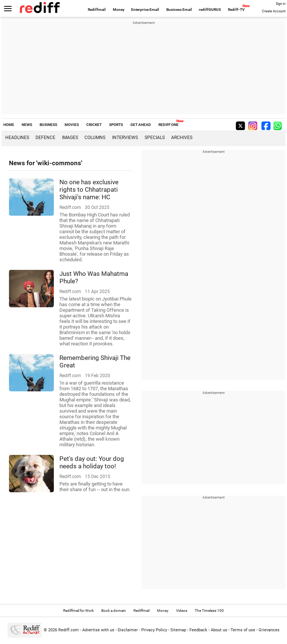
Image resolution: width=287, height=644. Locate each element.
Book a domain (114, 611)
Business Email (179, 10)
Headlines (17, 138)
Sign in (281, 4)
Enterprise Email (145, 10)
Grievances (269, 630)
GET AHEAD (141, 125)
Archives (182, 138)
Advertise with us (98, 630)
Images (70, 138)
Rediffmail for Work (78, 611)
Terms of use (243, 630)
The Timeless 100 (209, 611)
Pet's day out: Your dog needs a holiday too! (92, 462)
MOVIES (72, 125)
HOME (9, 125)
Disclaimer (128, 630)
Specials (155, 138)
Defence (45, 138)
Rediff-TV (236, 10)
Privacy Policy (154, 630)
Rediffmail (97, 10)
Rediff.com (69, 630)
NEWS (27, 125)
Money (119, 10)
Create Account (274, 11)
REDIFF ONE (169, 125)
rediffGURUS (210, 10)
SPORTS (116, 125)
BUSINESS (48, 125)
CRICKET (94, 125)
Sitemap (178, 630)
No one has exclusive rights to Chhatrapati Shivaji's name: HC (89, 189)
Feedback (198, 630)
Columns (95, 138)
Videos (182, 611)
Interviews (125, 138)
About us (219, 630)
